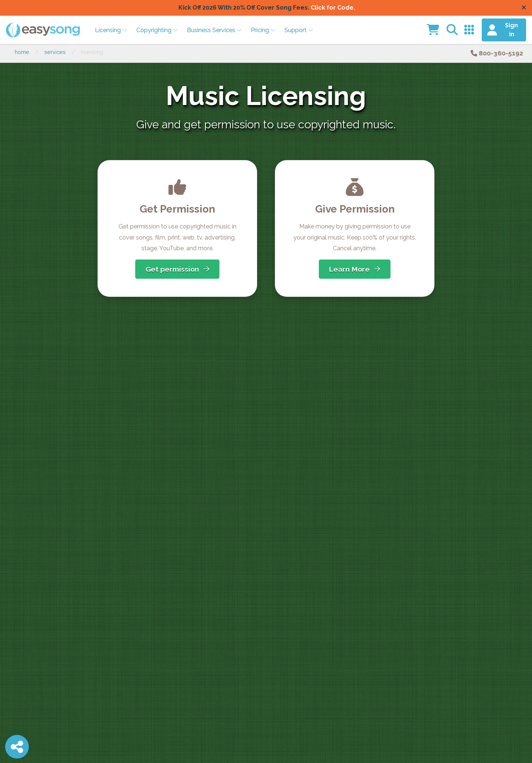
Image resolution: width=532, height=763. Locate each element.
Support (299, 30)
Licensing (111, 30)
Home (22, 52)
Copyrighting (157, 30)
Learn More (355, 269)
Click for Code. (333, 8)
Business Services (214, 30)
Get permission (178, 269)
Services (55, 52)
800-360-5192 (497, 53)
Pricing (263, 30)
